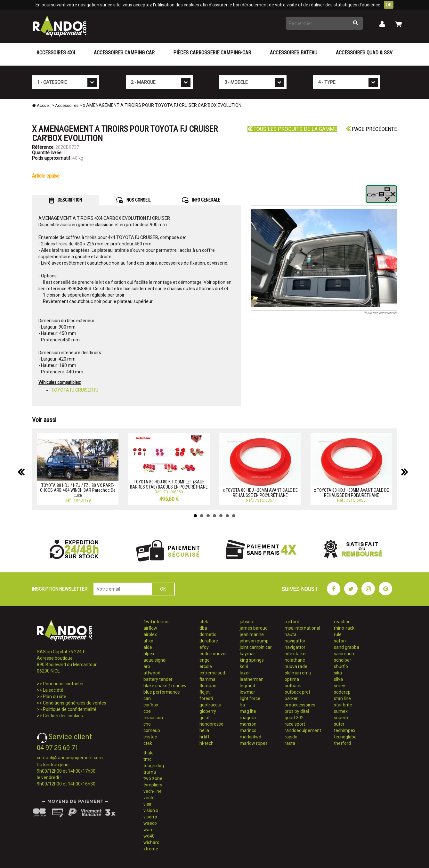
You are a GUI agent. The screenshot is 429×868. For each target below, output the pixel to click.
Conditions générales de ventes (75, 703)
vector (150, 798)
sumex (341, 711)
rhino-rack (344, 628)
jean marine (252, 634)
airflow (150, 628)
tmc (147, 759)
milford (292, 622)
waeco (150, 823)
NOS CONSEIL (133, 200)
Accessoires (67, 105)
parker (291, 698)
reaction (342, 622)
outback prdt (297, 692)
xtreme (151, 849)
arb (147, 666)
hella (204, 730)
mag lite (248, 711)
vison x (150, 817)
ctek (148, 743)
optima (292, 679)
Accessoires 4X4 (56, 53)
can (147, 698)
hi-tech (206, 743)
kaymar (247, 654)
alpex (149, 654)
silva (338, 679)
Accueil (41, 105)
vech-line (153, 791)
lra (242, 705)
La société (53, 690)
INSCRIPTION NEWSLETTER (60, 589)
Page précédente (371, 129)
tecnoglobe (345, 737)
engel (205, 660)
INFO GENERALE (201, 200)
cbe (147, 711)
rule (338, 634)
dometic (208, 634)
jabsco (246, 622)
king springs (252, 660)
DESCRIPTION (65, 200)
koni (244, 666)
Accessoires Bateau (294, 53)
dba (203, 628)
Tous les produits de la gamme (292, 129)
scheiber (343, 660)
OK (389, 5)
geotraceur (211, 705)
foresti (206, 698)
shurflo (341, 666)
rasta (290, 743)
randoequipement (303, 730)
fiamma (207, 679)
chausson (153, 718)
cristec (150, 737)
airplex (150, 634)
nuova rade (296, 666)
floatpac (208, 686)
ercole (206, 666)
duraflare (209, 641)
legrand (247, 686)
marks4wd (251, 737)
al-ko (148, 641)
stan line (342, 698)
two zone (153, 778)
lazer (245, 673)
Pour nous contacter (63, 684)
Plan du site (55, 697)
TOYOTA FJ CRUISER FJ (75, 390)
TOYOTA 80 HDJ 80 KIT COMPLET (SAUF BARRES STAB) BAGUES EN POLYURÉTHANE (169, 484)
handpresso (211, 724)
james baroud (254, 628)
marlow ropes (254, 743)
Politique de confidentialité (70, 709)
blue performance (162, 692)
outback (293, 686)
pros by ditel (297, 711)
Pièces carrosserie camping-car (212, 53)
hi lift (204, 737)
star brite (343, 705)
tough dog (154, 766)
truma (150, 772)
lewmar (247, 692)
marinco (248, 730)
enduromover (213, 654)
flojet (205, 692)
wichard (151, 842)
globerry (208, 711)
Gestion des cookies (63, 716)
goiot (205, 718)
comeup (152, 730)
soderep (342, 692)
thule (149, 753)
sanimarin (344, 654)
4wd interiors (157, 622)
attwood (152, 673)
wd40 (149, 836)
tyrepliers (153, 785)
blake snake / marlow (165, 686)
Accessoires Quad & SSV (364, 53)
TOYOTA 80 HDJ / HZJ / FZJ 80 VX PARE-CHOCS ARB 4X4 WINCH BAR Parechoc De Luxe (78, 490)
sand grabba (347, 647)
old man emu (298, 673)
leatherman (252, 679)
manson (248, 724)
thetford (342, 743)
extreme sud (212, 673)
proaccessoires (300, 705)
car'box (151, 705)
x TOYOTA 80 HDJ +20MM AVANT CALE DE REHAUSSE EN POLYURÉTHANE (260, 493)
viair (148, 804)
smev (340, 686)
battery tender (158, 679)
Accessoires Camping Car (124, 53)
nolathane (295, 660)
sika (338, 673)
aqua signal (155, 660)
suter (339, 724)
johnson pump (254, 641)
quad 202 (294, 718)
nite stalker (296, 654)
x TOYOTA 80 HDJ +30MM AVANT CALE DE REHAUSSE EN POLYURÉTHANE (352, 493)
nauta (291, 634)
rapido (291, 737)
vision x (151, 810)
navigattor (295, 641)
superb (341, 718)
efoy (204, 647)
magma (248, 718)
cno (147, 724)
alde (148, 647)
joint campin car (256, 647)
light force (250, 698)
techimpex (345, 730)
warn (149, 830)
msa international (302, 628)
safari (340, 641)
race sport (295, 724)
